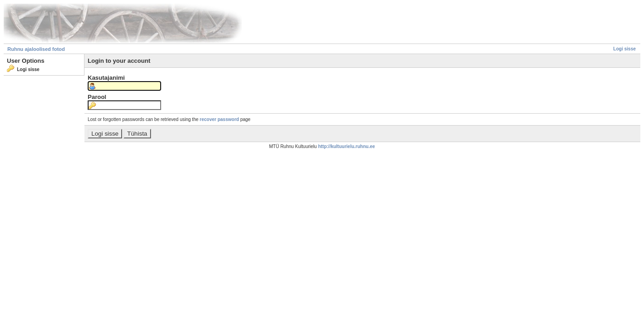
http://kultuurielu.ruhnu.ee (347, 146)
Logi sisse (624, 49)
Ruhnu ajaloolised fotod (36, 49)
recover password (219, 119)
